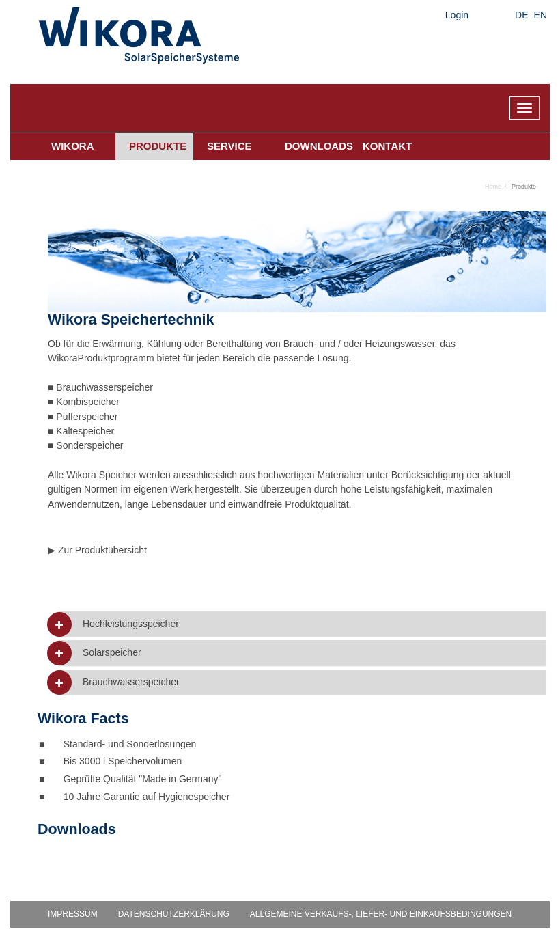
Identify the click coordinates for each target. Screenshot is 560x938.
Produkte (158, 146)
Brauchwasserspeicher (131, 682)
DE (521, 15)
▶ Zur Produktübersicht (97, 550)
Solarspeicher (112, 653)
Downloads (317, 146)
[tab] (302, 624)
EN (541, 15)
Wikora (73, 146)
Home (493, 187)
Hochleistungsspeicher (131, 624)
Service (229, 146)
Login (457, 15)
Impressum (73, 914)
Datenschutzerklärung (174, 914)
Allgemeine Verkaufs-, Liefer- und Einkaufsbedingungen (381, 914)
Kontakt (387, 146)
